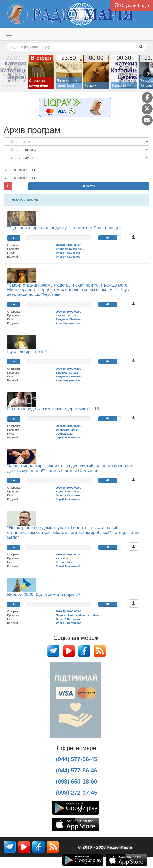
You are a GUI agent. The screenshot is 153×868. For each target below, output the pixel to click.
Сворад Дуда (64, 434)
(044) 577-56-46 (76, 770)
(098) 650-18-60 (76, 782)
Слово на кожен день (70, 249)
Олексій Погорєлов (69, 619)
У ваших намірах (67, 315)
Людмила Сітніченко (70, 319)
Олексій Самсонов (68, 253)
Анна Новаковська (68, 323)
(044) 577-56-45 (76, 759)
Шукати (89, 186)
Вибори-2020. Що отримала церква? (44, 595)
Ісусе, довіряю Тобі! (27, 352)
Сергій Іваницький (68, 437)
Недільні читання (67, 492)
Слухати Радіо (132, 5)
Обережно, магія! (67, 430)
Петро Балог (64, 562)
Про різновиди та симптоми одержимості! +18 (53, 409)
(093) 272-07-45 (76, 793)
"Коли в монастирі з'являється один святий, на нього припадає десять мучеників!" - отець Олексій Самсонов (70, 468)
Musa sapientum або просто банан (78, 615)
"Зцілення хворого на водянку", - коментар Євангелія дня (64, 228)
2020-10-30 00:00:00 (68, 245)
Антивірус (63, 558)
